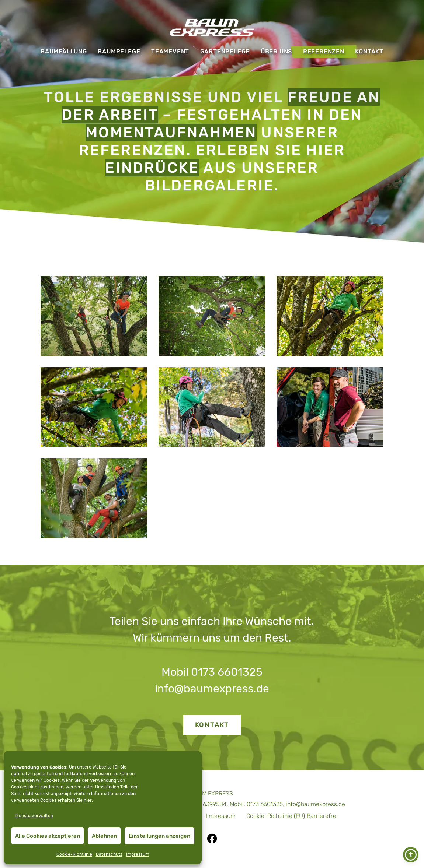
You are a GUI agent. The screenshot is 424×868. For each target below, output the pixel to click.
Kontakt (369, 51)
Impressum (138, 854)
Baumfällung (64, 51)
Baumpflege (119, 51)
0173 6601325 (227, 672)
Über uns (276, 51)
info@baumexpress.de (212, 689)
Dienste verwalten (34, 816)
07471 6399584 (206, 804)
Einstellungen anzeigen (159, 836)
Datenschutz (109, 854)
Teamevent (170, 51)
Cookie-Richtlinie (74, 854)
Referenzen (324, 51)
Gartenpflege (225, 51)
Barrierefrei (322, 816)
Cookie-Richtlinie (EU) (276, 816)
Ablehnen (104, 836)
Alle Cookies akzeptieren (48, 836)
